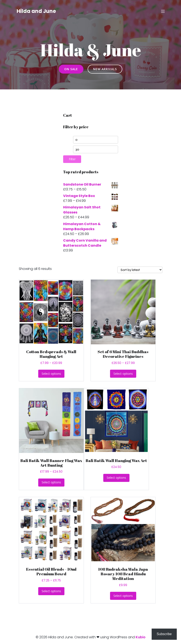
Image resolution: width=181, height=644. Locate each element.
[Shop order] (140, 270)
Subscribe (164, 634)
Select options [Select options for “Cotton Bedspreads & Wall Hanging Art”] (51, 374)
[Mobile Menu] (163, 12)
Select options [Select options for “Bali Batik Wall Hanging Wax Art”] (116, 478)
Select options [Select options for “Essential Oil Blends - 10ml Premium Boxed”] (51, 591)
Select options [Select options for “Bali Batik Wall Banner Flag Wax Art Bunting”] (51, 482)
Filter (72, 159)
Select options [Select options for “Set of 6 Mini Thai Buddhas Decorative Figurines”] (123, 374)
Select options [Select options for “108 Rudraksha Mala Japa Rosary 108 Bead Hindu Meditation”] (123, 596)
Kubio (141, 637)
